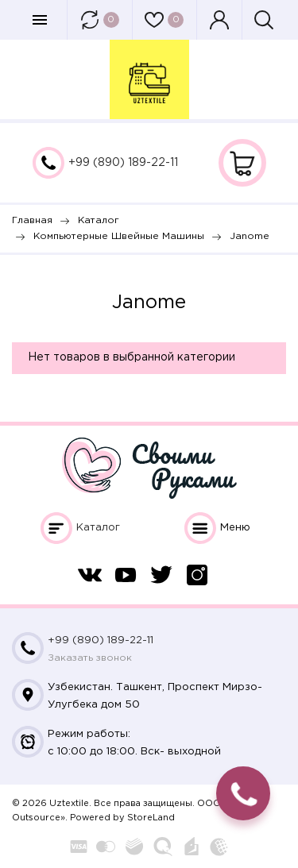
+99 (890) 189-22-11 (123, 163)
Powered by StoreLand (122, 818)
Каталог (98, 528)
